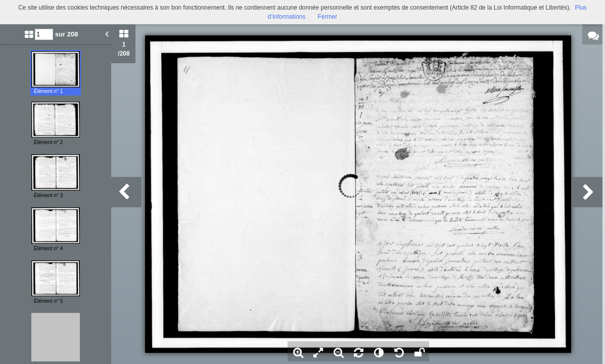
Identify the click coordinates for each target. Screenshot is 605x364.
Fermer (328, 17)
